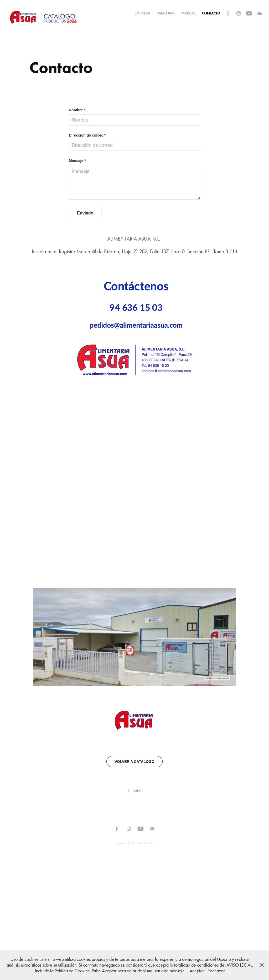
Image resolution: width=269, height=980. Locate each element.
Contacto (211, 13)
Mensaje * (77, 161)
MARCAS (188, 13)
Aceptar (197, 971)
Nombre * (77, 110)
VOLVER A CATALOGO (134, 762)
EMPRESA (142, 13)
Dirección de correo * (87, 135)
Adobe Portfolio (143, 843)
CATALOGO (166, 13)
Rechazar (216, 971)
